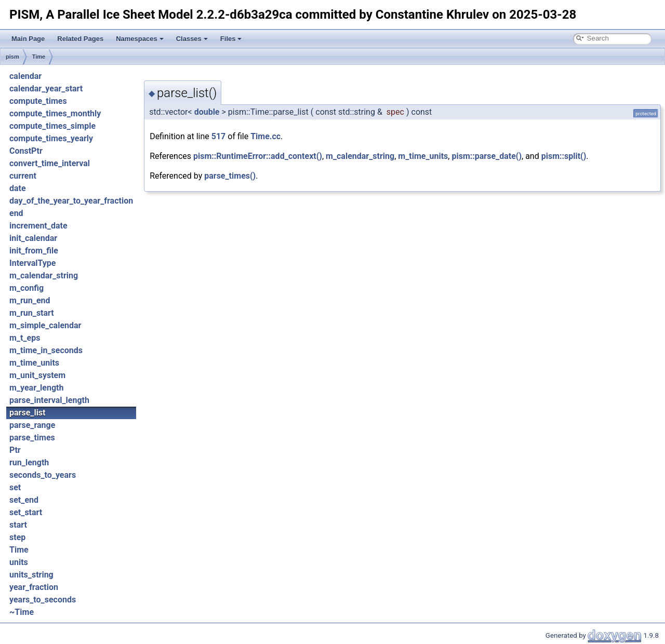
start (18, 525)
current (23, 176)
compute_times (38, 101)
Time (39, 57)
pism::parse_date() (487, 156)
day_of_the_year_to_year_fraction (71, 201)
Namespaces (140, 39)
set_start (26, 512)
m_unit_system (37, 375)
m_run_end (30, 300)
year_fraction (34, 587)
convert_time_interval (50, 163)
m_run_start (32, 313)
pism (12, 57)
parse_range (32, 425)
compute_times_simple (52, 126)
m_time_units (34, 363)
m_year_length (36, 388)
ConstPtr (26, 151)
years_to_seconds (43, 600)
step (17, 537)
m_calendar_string (44, 276)
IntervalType (32, 263)
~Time (22, 612)
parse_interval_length (49, 400)
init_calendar (33, 238)
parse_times (32, 438)
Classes (192, 39)
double (207, 112)
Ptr (15, 450)
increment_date (38, 226)
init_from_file (34, 251)
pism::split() (564, 156)
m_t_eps (25, 338)
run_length (29, 462)
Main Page (28, 39)
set (15, 487)
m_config (26, 288)
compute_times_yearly (51, 138)
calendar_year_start (46, 89)
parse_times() (230, 176)
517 (219, 136)
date (18, 188)
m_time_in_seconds (46, 350)
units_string (31, 575)
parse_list (28, 413)
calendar (25, 76)
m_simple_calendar (45, 325)
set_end (24, 500)
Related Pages (80, 39)
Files (231, 39)
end (16, 213)
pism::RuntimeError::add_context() (258, 156)
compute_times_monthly (55, 113)
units (19, 562)
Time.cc (265, 136)
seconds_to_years (43, 475)
